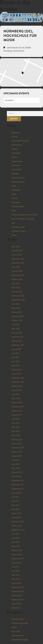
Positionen (16, 202)
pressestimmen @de (20, 640)
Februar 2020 (17, 403)
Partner (14, 198)
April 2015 (16, 575)
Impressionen (17, 161)
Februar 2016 (17, 550)
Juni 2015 (16, 571)
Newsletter (16, 190)
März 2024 (16, 288)
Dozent (14, 157)
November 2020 (18, 382)
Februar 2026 (17, 251)
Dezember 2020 (18, 378)
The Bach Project (18, 231)
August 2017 (17, 493)
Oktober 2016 (17, 526)
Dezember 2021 (18, 337)
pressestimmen (18, 636)
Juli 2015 (15, 567)
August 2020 (17, 390)
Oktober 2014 (17, 596)
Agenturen (16, 133)
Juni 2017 (16, 501)
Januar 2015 (17, 583)
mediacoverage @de (20, 623)
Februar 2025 (17, 271)
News (14, 186)
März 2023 (16, 308)
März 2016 (16, 546)
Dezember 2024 (18, 275)
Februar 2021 (17, 370)
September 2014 (18, 600)
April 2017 (16, 505)
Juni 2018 (16, 464)
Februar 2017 (17, 513)
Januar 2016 (17, 555)
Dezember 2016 (18, 522)
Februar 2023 (17, 312)
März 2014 (16, 608)
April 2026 (16, 247)
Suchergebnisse (18, 227)
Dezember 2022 (18, 316)
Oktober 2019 (17, 411)
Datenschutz (17, 145)
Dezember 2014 (18, 587)
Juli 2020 (15, 394)
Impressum (16, 165)
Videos (14, 235)
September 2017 (18, 489)
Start (13, 223)
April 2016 (16, 542)
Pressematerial (17, 207)
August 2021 (17, 349)
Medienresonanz (18, 182)
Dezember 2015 (18, 559)
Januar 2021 (17, 374)
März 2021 (16, 366)
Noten (14, 194)
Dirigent (15, 149)
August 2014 (17, 604)
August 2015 (17, 563)
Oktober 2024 (17, 279)
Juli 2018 (15, 460)
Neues (14, 627)
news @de (16, 631)
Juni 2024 (16, 284)
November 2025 (18, 263)
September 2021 (18, 345)
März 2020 (16, 398)
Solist (14, 211)
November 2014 (18, 591)
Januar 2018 (17, 476)
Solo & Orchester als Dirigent (23, 219)
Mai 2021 (15, 357)
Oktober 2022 (17, 320)
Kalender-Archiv (18, 178)
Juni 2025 (16, 267)
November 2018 (18, 448)
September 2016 (18, 530)
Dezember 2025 (18, 259)
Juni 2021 (16, 353)
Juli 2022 (15, 325)
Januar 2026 (17, 255)
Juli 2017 (15, 497)
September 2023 (18, 300)
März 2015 (16, 579)
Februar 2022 (17, 333)
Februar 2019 (17, 440)
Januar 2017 (17, 518)
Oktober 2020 (17, 386)
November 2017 (18, 485)
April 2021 (16, 362)
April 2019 (16, 431)
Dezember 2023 (18, 296)
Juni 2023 (16, 304)
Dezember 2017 (18, 481)
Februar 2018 (17, 472)
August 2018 (17, 456)
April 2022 (16, 329)
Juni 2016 (16, 538)
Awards (15, 137)
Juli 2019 (15, 419)
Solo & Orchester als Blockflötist (24, 215)
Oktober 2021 (17, 341)
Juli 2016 (15, 534)
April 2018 (16, 468)
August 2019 (17, 415)
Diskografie (16, 153)
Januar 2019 (17, 444)
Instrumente (16, 170)
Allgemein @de (18, 619)
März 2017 (16, 509)
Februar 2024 (17, 292)
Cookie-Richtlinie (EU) (20, 141)
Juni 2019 (16, 423)
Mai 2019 (15, 427)
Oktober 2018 (17, 452)
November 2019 (18, 407)
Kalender (15, 174)
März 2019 (16, 435)
